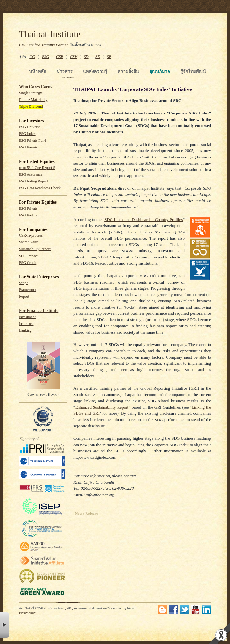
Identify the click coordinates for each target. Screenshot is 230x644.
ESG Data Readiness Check (40, 188)
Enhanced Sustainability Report (102, 407)
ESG (45, 57)
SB (109, 57)
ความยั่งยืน (128, 71)
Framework (28, 290)
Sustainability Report (35, 249)
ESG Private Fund (33, 141)
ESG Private (28, 209)
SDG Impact (28, 256)
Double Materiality (33, 100)
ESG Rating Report (33, 181)
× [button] (5, 625)
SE (98, 57)
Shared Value (29, 242)
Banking (25, 330)
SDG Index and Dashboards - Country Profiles (144, 220)
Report (24, 297)
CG (32, 57)
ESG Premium (30, 147)
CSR (60, 57)
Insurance (26, 324)
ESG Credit (28, 263)
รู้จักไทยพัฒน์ (193, 71)
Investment (27, 317)
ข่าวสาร (65, 71)
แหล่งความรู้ (95, 71)
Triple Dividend (31, 107)
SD (86, 57)
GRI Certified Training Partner (43, 45)
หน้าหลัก (38, 71)
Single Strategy (30, 93)
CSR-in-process (31, 236)
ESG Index (27, 134)
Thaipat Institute (50, 34)
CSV (73, 57)
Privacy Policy (27, 613)
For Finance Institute (39, 311)
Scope (24, 283)
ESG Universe (30, 127)
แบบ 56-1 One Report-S (37, 168)
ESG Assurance (31, 175)
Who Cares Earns (36, 87)
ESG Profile (28, 215)
